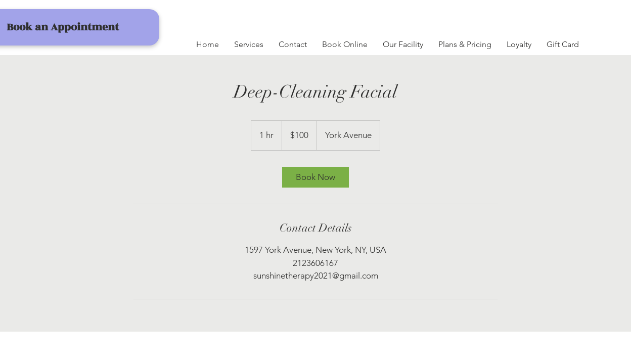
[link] (315, 177)
